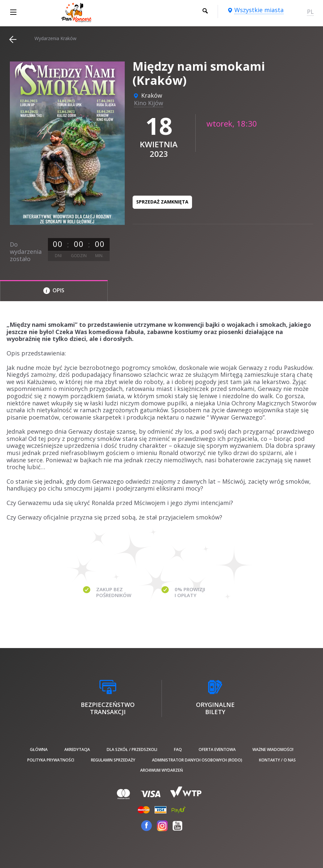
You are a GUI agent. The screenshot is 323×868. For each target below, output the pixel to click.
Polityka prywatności (51, 760)
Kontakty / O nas (277, 760)
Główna (39, 749)
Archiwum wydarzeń (161, 770)
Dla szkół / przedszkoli (132, 749)
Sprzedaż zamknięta (162, 202)
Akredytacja (77, 749)
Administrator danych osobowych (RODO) (197, 760)
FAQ (178, 749)
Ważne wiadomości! (273, 749)
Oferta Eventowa (217, 749)
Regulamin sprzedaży (113, 760)
